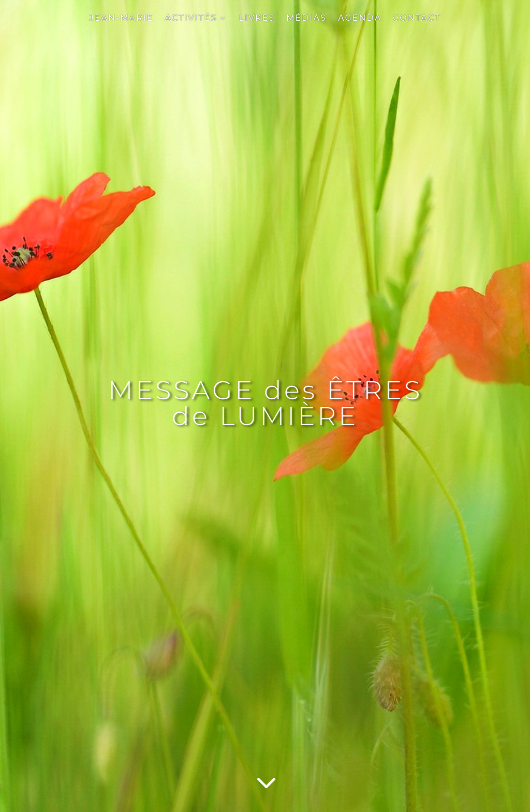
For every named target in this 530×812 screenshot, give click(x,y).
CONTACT (417, 19)
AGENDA (360, 19)
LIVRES (257, 19)
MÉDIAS (306, 19)
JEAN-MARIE (121, 19)
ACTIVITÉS (191, 19)
